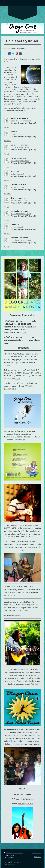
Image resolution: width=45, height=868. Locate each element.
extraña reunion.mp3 (20, 200)
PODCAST (35, 684)
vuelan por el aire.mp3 (20, 187)
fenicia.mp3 (16, 134)
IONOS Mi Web (9, 864)
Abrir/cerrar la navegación (22, 3)
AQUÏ (18, 378)
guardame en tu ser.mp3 (21, 240)
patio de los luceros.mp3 (21, 121)
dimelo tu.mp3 (17, 227)
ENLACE (7, 365)
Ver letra (7, 127)
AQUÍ (24, 332)
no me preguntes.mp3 (20, 161)
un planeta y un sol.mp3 (21, 147)
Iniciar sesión (36, 853)
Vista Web (38, 857)
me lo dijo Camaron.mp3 (21, 214)
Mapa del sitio (9, 855)
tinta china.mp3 (17, 174)
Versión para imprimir (13, 853)
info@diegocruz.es (25, 804)
